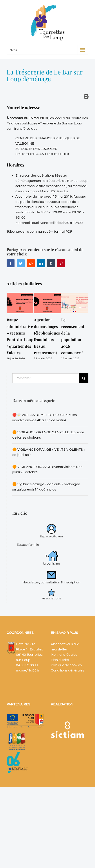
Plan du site (60, 660)
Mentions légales (64, 655)
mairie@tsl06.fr (28, 670)
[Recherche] (84, 378)
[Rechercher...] (46, 378)
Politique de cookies (66, 665)
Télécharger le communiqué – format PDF (39, 232)
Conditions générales (68, 670)
